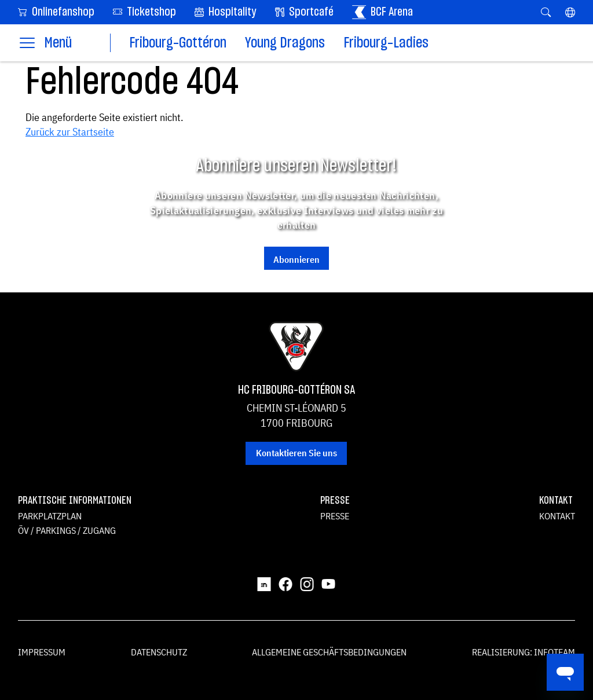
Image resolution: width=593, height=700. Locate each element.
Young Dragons (285, 43)
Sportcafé (304, 12)
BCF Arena (382, 12)
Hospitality (226, 12)
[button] (570, 12)
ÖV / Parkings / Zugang (67, 530)
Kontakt (557, 516)
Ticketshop (144, 11)
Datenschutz (159, 652)
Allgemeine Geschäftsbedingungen (329, 652)
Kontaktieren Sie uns (296, 453)
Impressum (42, 652)
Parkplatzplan (50, 516)
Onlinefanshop (56, 11)
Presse (335, 516)
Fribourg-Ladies (386, 43)
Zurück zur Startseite (70, 132)
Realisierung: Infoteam (524, 652)
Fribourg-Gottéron (178, 43)
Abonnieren (296, 259)
